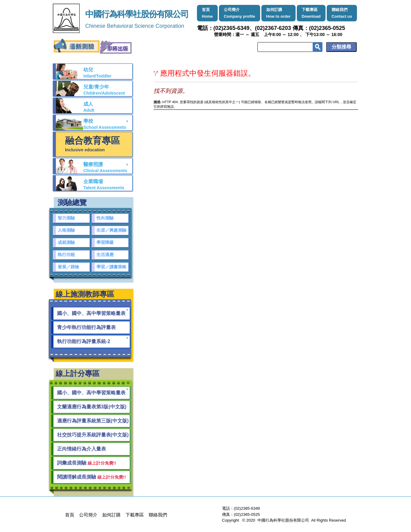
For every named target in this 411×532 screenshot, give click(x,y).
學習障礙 (105, 242)
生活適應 (105, 255)
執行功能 (66, 255)
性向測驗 (105, 218)
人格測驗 (66, 230)
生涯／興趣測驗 (111, 230)
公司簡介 (240, 13)
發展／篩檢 (68, 267)
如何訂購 (278, 13)
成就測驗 (66, 242)
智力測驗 (66, 218)
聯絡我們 (342, 13)
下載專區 (311, 13)
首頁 (207, 13)
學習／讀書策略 (111, 267)
